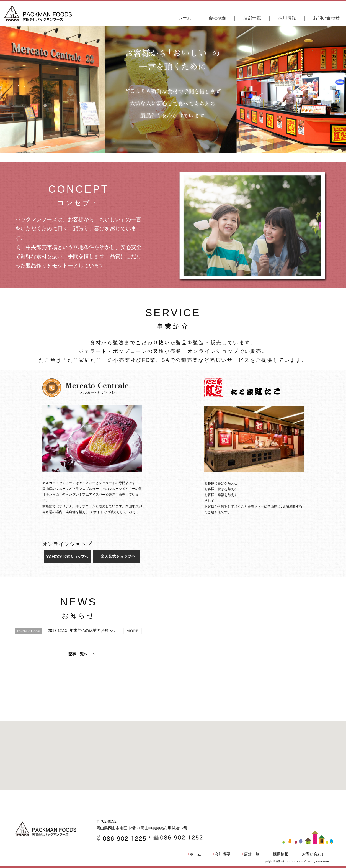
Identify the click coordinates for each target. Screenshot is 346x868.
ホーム (185, 18)
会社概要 (217, 18)
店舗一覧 (252, 18)
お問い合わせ (326, 18)
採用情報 (287, 18)
